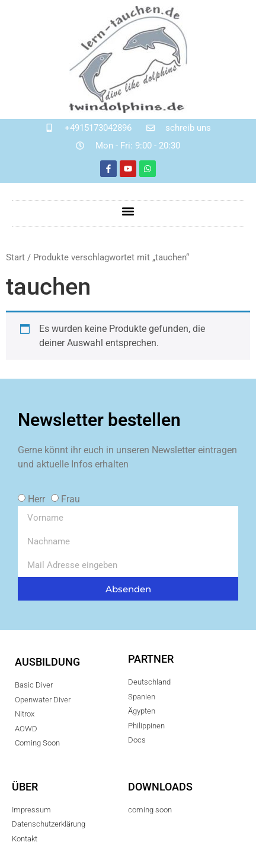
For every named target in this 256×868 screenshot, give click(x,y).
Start (15, 257)
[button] (128, 211)
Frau (71, 499)
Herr (36, 499)
